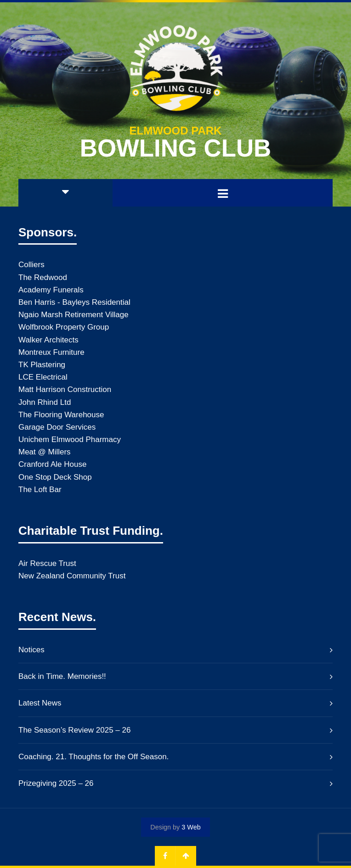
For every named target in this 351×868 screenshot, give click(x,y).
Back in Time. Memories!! (62, 676)
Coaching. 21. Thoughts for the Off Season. (93, 757)
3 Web (191, 827)
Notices (31, 650)
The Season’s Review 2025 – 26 (74, 730)
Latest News (40, 703)
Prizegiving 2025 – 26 (56, 783)
